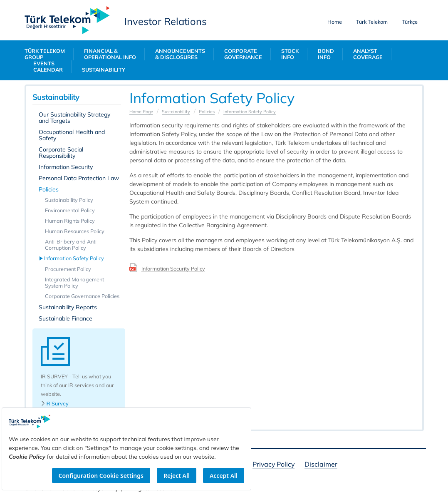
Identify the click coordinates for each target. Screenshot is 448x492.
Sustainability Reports (68, 307)
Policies (49, 189)
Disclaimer (321, 465)
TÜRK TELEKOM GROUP (45, 54)
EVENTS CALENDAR (48, 67)
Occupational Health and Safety (72, 135)
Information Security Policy (173, 268)
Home (335, 22)
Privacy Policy (274, 465)
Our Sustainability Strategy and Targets (74, 118)
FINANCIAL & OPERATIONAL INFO (110, 54)
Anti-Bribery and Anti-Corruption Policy (72, 245)
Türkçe (410, 22)
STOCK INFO (290, 54)
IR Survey (55, 404)
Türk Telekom (372, 22)
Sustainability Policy (69, 200)
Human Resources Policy (75, 231)
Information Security (66, 167)
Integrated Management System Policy (74, 282)
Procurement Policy (68, 269)
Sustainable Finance (66, 318)
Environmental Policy (70, 210)
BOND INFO (326, 54)
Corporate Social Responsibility (61, 153)
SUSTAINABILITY (104, 70)
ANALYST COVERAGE (368, 54)
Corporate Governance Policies (82, 296)
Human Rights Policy (70, 221)
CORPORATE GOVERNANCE (243, 54)
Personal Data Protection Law (79, 178)
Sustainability (176, 112)
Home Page (141, 112)
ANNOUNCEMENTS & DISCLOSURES (180, 54)
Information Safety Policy (74, 258)
